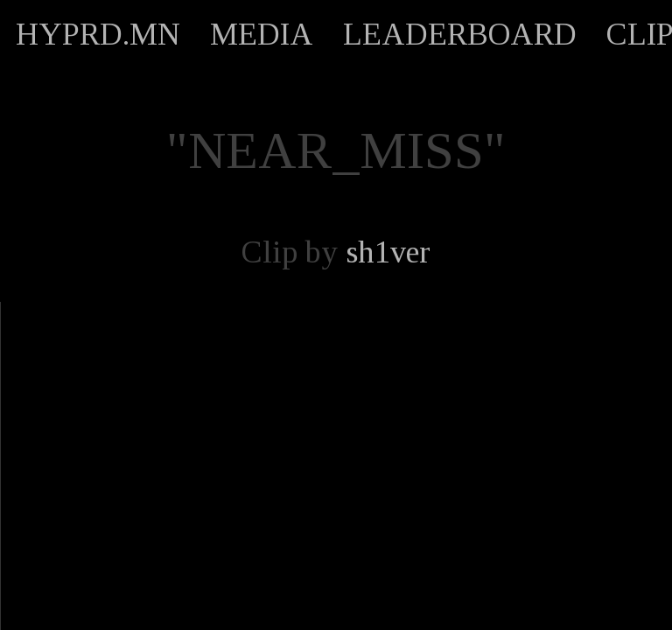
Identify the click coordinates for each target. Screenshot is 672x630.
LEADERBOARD (460, 34)
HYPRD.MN (98, 34)
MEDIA (262, 34)
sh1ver (388, 252)
